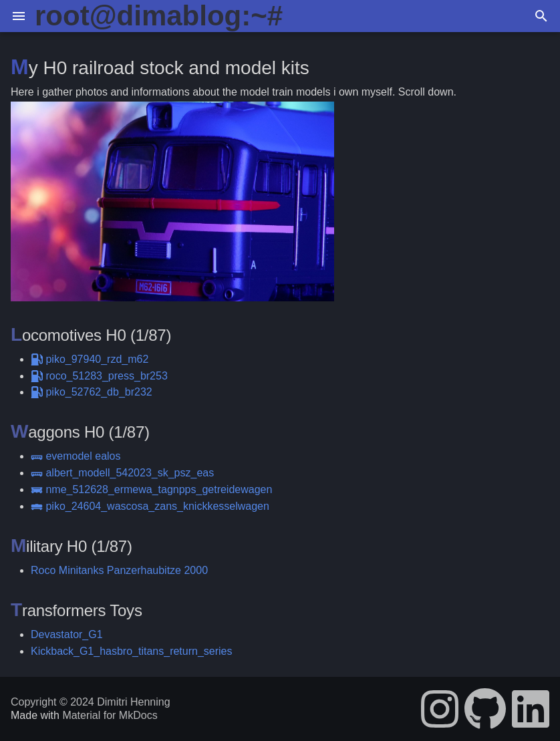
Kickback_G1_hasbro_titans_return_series (132, 651)
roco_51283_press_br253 (99, 376)
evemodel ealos (76, 456)
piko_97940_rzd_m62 (90, 359)
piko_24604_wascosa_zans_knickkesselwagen (150, 506)
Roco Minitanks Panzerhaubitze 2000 (119, 570)
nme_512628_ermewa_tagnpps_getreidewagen (151, 489)
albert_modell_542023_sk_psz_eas (122, 473)
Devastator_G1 (67, 634)
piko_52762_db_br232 (92, 392)
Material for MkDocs (110, 715)
